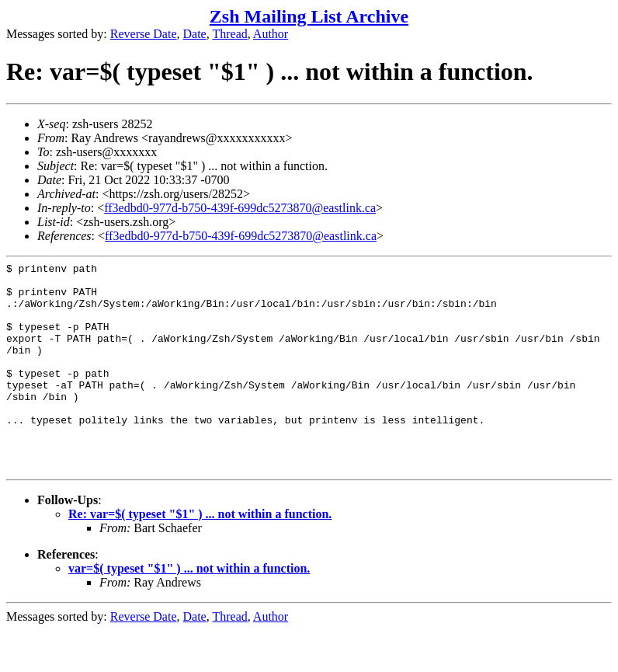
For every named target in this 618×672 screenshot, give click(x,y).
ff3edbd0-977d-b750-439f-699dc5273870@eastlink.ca (240, 208)
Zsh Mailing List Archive (309, 16)
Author (271, 34)
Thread (229, 34)
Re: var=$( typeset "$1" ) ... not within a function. (200, 556)
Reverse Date (144, 34)
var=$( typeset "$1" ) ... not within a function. (189, 610)
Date (195, 34)
